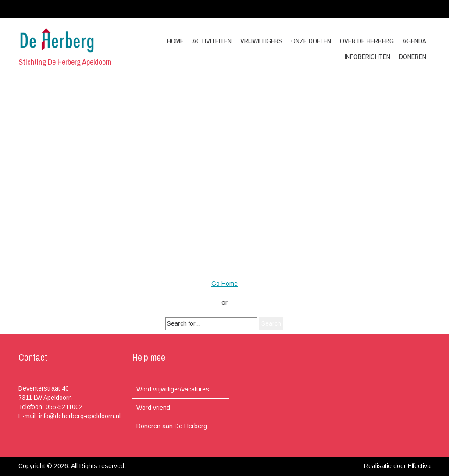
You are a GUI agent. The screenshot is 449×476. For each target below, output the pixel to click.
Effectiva (419, 466)
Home (175, 41)
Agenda (414, 41)
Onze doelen (311, 41)
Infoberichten (367, 57)
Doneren (413, 57)
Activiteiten (212, 41)
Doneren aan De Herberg (172, 426)
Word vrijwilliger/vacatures (173, 389)
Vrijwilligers (261, 41)
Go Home (224, 284)
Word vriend (153, 408)
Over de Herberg (367, 41)
